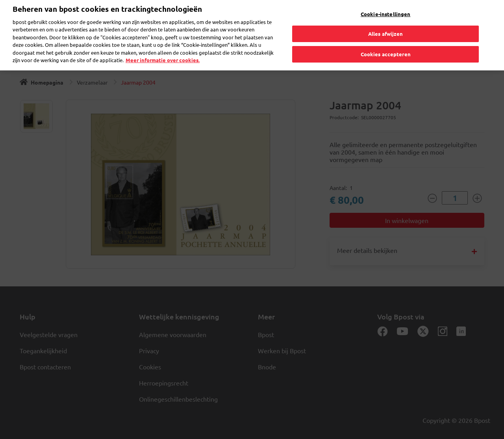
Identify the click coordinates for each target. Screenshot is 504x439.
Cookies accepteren (386, 47)
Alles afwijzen (386, 27)
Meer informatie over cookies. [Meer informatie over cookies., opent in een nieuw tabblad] (163, 53)
